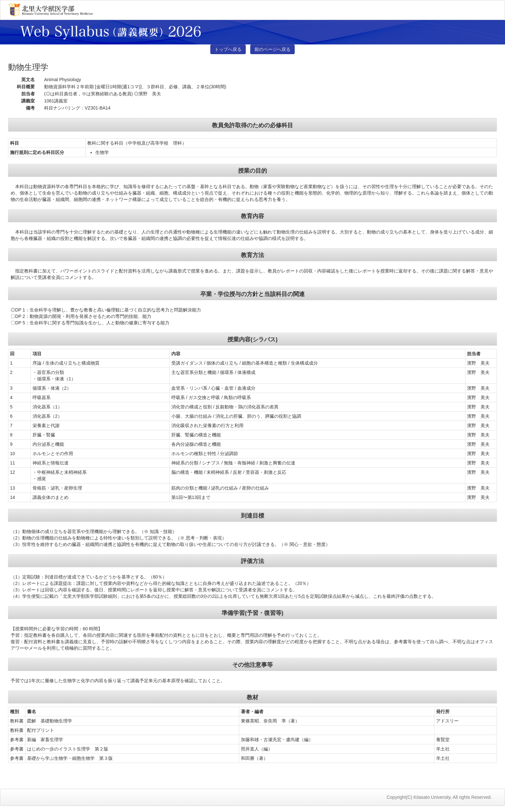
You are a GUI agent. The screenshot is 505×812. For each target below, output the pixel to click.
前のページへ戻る (272, 49)
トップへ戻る (228, 49)
